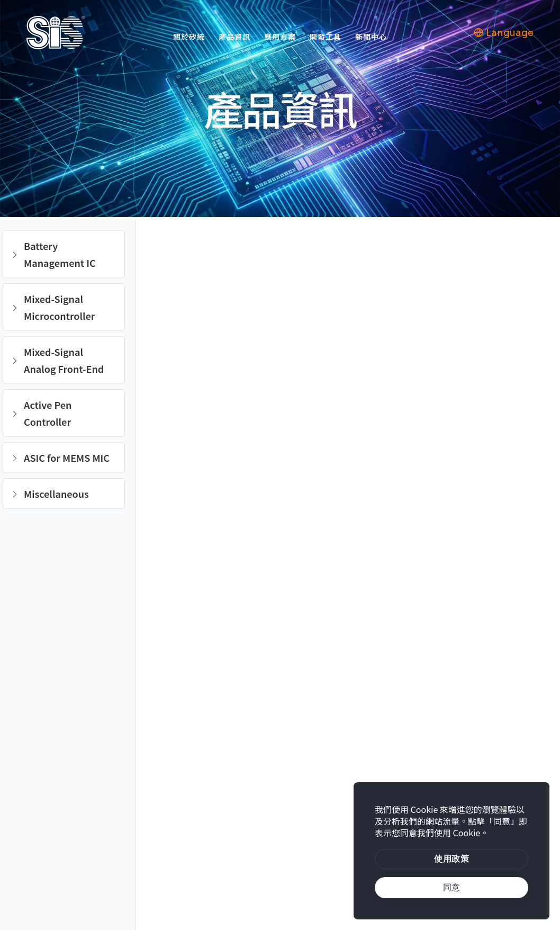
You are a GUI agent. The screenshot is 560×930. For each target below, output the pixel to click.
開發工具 (326, 37)
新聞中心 (371, 37)
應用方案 (280, 37)
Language (504, 33)
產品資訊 (234, 37)
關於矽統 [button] (189, 37)
